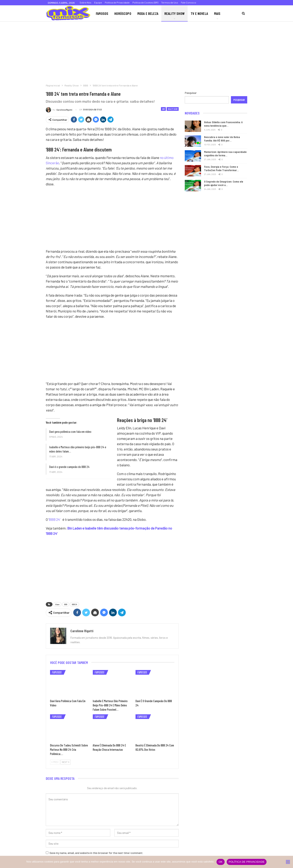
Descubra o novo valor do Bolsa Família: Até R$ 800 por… (222, 139)
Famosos (102, 13)
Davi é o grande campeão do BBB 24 (69, 467)
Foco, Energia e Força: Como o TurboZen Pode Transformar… (221, 168)
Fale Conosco (189, 2)
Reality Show (174, 13)
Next (66, 762)
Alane (57, 604)
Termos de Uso (170, 2)
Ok (220, 862)
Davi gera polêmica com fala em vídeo (70, 432)
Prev (55, 762)
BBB (163, 109)
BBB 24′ (55, 519)
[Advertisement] (122, 52)
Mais (217, 13)
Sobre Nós (85, 2)
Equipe (98, 2)
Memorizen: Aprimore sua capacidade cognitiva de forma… (225, 153)
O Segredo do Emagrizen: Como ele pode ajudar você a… (224, 183)
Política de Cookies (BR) (145, 2)
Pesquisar (191, 93)
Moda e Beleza (148, 13)
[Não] (288, 862)
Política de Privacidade (117, 2)
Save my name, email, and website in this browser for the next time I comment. (96, 853)
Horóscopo (123, 13)
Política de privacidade (247, 862)
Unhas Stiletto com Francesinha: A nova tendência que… (223, 124)
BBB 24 (74, 604)
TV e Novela (199, 13)
